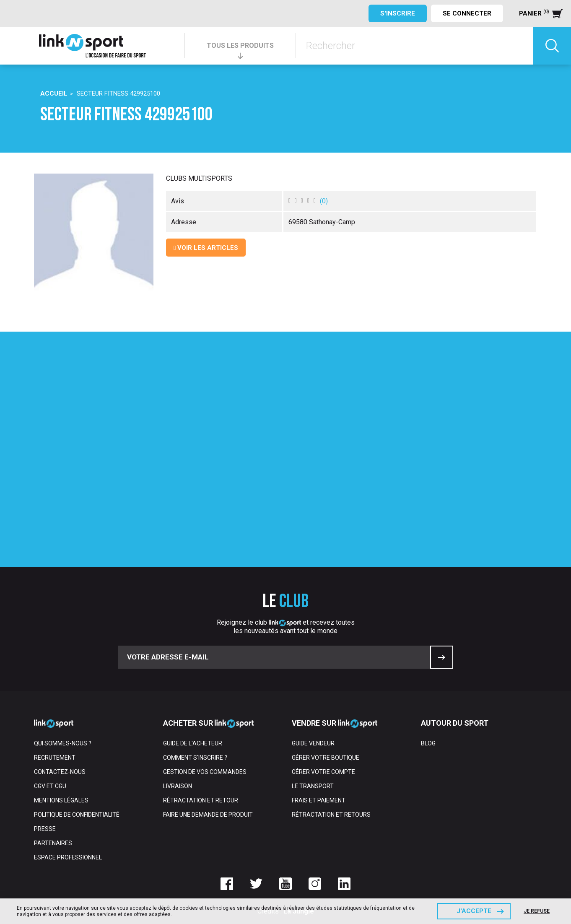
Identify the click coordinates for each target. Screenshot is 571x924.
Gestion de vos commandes (205, 772)
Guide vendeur (313, 743)
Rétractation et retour (201, 800)
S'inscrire (398, 13)
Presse (45, 829)
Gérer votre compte (323, 772)
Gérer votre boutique (326, 758)
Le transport (313, 786)
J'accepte (474, 911)
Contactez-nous (60, 772)
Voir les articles (206, 248)
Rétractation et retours (331, 815)
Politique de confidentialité (77, 815)
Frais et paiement (319, 800)
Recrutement (55, 758)
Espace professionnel (68, 857)
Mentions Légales (61, 800)
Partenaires (53, 843)
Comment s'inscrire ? (195, 758)
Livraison (178, 786)
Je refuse (537, 911)
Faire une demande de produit (208, 815)
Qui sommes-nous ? (63, 743)
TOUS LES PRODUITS (240, 45)
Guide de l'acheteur (193, 743)
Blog (428, 743)
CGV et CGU (50, 786)
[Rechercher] (414, 46)
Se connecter (467, 13)
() (324, 201)
